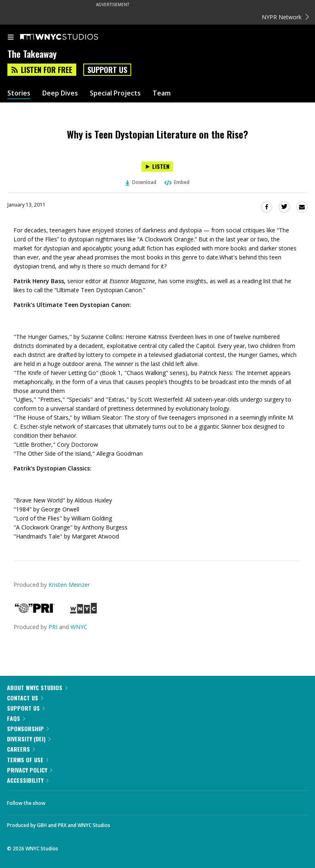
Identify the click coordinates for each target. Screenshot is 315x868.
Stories (19, 93)
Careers (21, 749)
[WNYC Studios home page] (69, 37)
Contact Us (25, 698)
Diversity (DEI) (29, 739)
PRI (53, 627)
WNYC (79, 627)
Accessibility (28, 780)
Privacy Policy (30, 770)
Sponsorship (28, 728)
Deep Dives (60, 93)
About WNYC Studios (37, 687)
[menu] (11, 38)
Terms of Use (28, 760)
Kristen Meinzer (69, 585)
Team (162, 93)
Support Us (107, 70)
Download (141, 182)
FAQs (16, 718)
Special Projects (115, 93)
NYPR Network (285, 17)
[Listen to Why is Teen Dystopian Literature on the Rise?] (157, 167)
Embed (176, 182)
